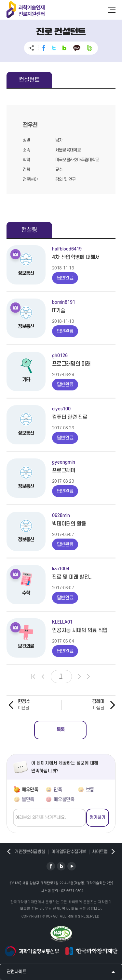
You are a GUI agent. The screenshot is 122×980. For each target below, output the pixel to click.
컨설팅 (29, 230)
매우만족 (30, 790)
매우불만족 (64, 800)
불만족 (28, 800)
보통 (90, 790)
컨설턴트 (29, 80)
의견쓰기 (13, 809)
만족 (58, 790)
